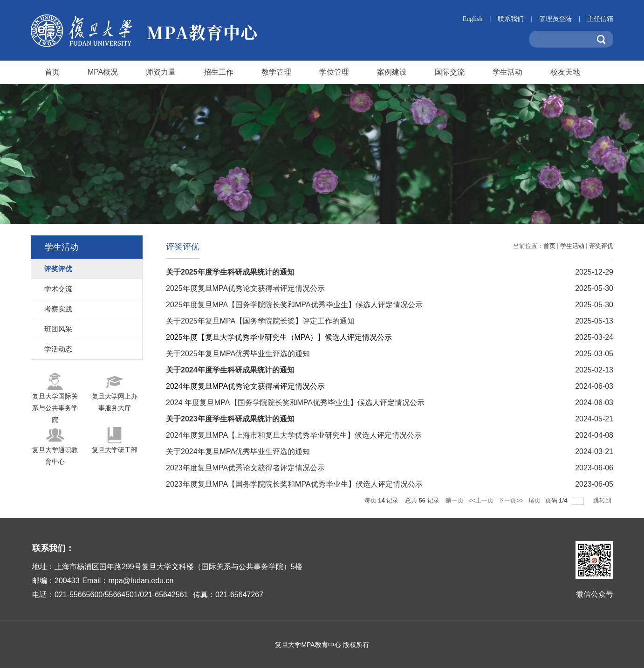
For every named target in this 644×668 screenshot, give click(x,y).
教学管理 (276, 72)
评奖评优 (601, 246)
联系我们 (518, 19)
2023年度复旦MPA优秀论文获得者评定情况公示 (245, 468)
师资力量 (161, 72)
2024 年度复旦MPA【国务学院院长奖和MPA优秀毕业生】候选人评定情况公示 (295, 403)
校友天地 (565, 72)
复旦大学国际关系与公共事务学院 (55, 408)
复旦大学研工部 (115, 450)
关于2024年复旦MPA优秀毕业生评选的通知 (238, 451)
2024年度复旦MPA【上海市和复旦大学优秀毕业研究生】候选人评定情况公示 (294, 435)
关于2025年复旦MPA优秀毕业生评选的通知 (238, 354)
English (480, 19)
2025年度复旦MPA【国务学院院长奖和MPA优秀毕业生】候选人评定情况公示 (294, 305)
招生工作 (219, 72)
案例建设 (392, 72)
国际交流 (450, 72)
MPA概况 (103, 72)
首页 (52, 72)
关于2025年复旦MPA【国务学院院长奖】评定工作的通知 (260, 321)
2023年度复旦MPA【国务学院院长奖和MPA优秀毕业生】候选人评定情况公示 (294, 484)
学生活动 (507, 72)
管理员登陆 (563, 19)
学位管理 (334, 72)
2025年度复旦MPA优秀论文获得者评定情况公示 (245, 288)
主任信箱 (600, 19)
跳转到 (603, 500)
